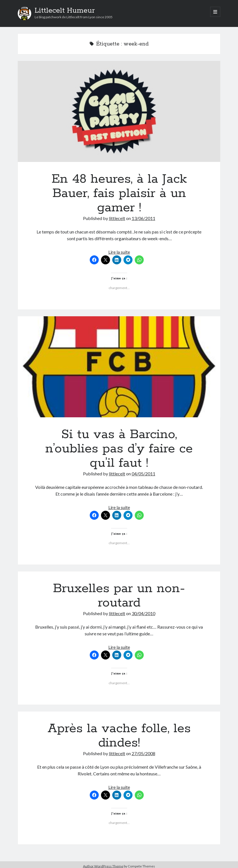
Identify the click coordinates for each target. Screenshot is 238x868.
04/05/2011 (143, 474)
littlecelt (117, 218)
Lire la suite (119, 252)
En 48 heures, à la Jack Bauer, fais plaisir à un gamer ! (119, 111)
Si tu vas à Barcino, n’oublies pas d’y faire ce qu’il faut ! (119, 367)
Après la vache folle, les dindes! (119, 736)
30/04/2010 (143, 613)
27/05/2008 (143, 753)
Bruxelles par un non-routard (119, 596)
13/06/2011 (143, 218)
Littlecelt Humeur (65, 11)
